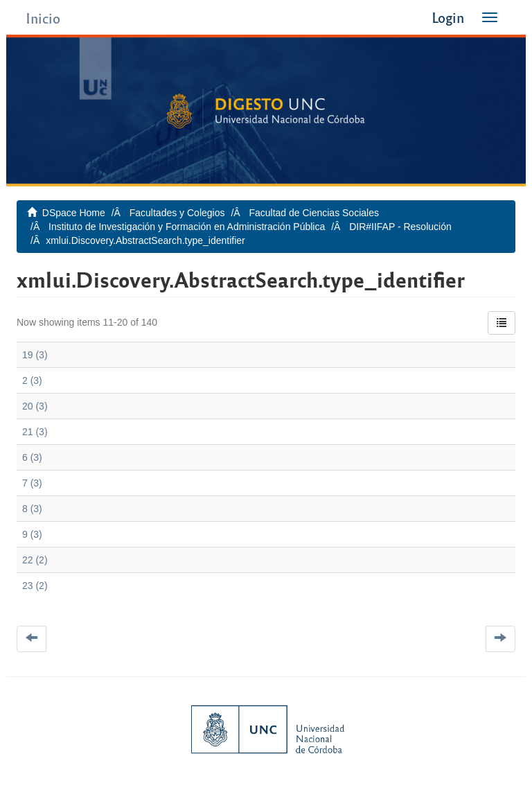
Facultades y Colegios (177, 213)
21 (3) (35, 432)
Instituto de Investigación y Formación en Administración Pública (187, 227)
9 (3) (32, 534)
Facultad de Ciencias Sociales (314, 213)
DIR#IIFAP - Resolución (400, 227)
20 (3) (35, 406)
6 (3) (32, 457)
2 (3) (32, 380)
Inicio (43, 18)
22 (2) (35, 560)
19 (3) (35, 355)
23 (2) (35, 586)
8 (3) (32, 509)
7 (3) (32, 483)
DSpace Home (74, 213)
